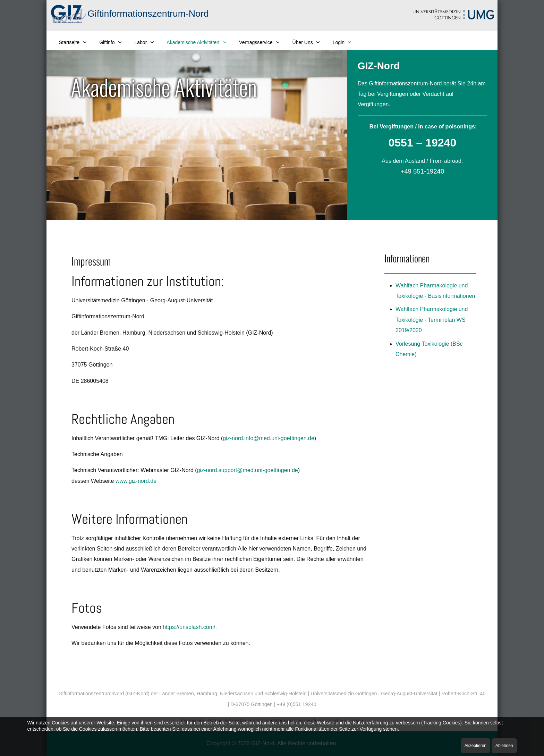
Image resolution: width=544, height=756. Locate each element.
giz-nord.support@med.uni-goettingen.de (248, 470)
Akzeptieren (475, 746)
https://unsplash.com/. (190, 627)
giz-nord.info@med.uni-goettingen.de (269, 438)
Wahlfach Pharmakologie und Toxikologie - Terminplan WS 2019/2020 (432, 320)
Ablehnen (504, 746)
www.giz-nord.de (136, 481)
